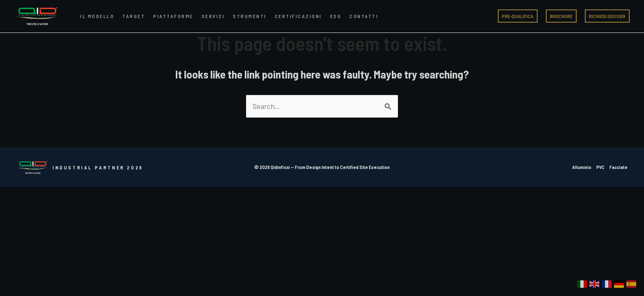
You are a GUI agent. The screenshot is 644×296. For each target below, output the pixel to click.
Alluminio (582, 167)
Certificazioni (298, 16)
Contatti (364, 16)
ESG (336, 16)
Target (134, 16)
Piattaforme (173, 16)
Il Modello (97, 16)
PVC (600, 167)
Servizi (213, 16)
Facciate (619, 167)
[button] (518, 16)
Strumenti (250, 16)
